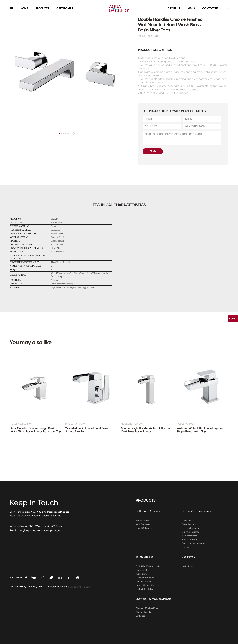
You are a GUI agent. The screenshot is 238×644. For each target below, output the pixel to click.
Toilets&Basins (145, 557)
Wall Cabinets (143, 524)
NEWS (191, 8)
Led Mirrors (189, 557)
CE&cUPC (187, 520)
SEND (153, 151)
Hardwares (188, 547)
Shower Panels (143, 612)
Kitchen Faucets (190, 528)
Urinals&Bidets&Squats (148, 585)
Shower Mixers (190, 536)
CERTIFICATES (65, 8)
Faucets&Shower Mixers (197, 511)
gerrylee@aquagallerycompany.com (40, 530)
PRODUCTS (42, 8)
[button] (74, 134)
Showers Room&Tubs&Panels (154, 599)
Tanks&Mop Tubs (144, 589)
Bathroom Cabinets (148, 511)
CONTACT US (210, 8)
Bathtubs (141, 616)
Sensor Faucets (190, 540)
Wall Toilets (142, 574)
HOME (24, 8)
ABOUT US (174, 8)
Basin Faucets (189, 524)
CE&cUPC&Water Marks (148, 566)
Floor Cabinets (143, 520)
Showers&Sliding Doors (148, 608)
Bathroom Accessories (194, 543)
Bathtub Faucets (191, 532)
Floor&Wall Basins (145, 578)
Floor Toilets (142, 570)
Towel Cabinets (144, 528)
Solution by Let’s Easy (80, 587)
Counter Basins (144, 581)
